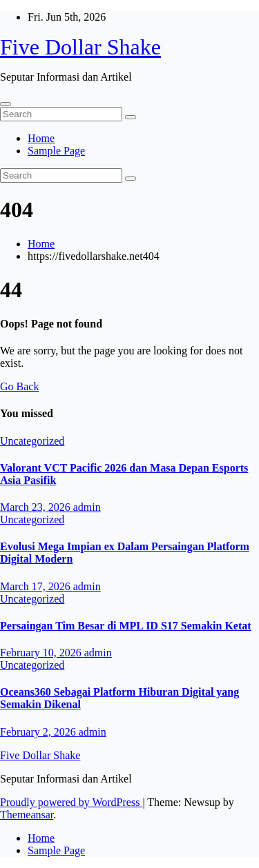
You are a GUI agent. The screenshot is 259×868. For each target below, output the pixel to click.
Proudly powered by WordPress (71, 802)
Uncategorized (32, 441)
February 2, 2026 (39, 732)
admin (87, 507)
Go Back (19, 386)
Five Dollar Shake (80, 47)
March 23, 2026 (37, 507)
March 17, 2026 (37, 586)
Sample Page (56, 151)
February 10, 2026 (42, 653)
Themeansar (27, 815)
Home (41, 138)
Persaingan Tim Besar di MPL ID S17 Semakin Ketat (126, 626)
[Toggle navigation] (6, 104)
